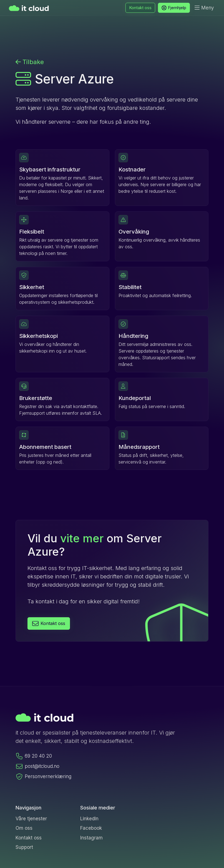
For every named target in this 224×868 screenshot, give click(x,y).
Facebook (91, 828)
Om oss (24, 828)
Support (24, 847)
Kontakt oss (29, 838)
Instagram (91, 838)
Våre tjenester (31, 819)
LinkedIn (89, 819)
